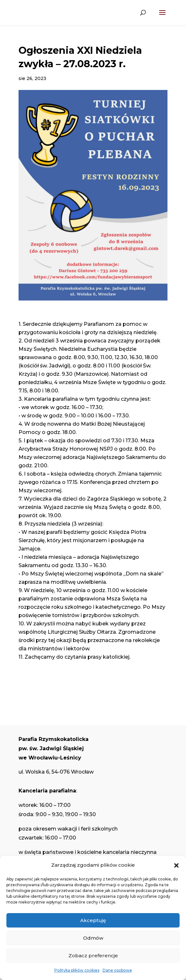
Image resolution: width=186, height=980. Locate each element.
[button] (176, 865)
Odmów (93, 938)
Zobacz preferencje (93, 956)
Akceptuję (93, 920)
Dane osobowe (117, 970)
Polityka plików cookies (77, 970)
